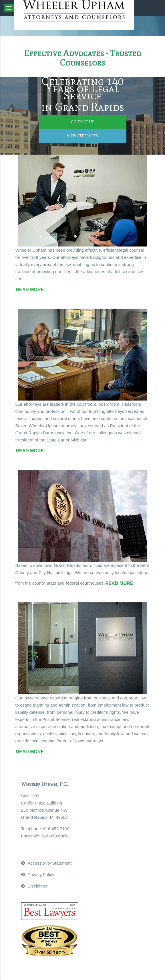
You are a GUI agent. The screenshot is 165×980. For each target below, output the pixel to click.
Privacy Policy (41, 874)
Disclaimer (38, 886)
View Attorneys (82, 136)
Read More (30, 290)
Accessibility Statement (50, 863)
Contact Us (82, 122)
